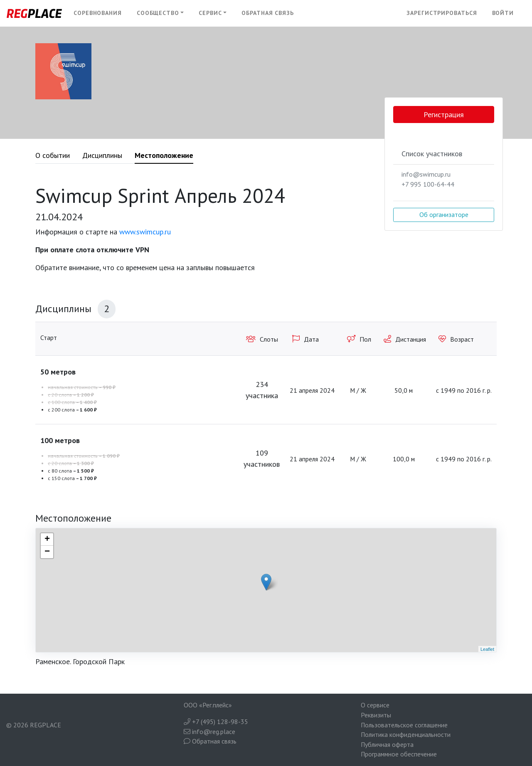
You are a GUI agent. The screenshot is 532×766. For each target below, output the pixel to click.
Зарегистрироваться (442, 13)
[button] (160, 13)
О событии (53, 155)
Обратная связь (268, 13)
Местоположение (164, 155)
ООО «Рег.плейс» (208, 705)
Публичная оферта (387, 744)
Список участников (432, 154)
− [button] (47, 552)
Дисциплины (102, 155)
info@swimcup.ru (426, 174)
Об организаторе (444, 214)
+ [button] (47, 539)
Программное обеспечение (399, 754)
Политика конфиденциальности (406, 734)
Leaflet (487, 649)
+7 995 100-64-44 (428, 184)
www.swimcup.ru (145, 232)
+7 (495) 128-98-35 (216, 722)
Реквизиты (376, 715)
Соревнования (98, 13)
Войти (503, 13)
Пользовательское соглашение (404, 725)
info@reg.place (209, 732)
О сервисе (375, 705)
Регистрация (444, 115)
